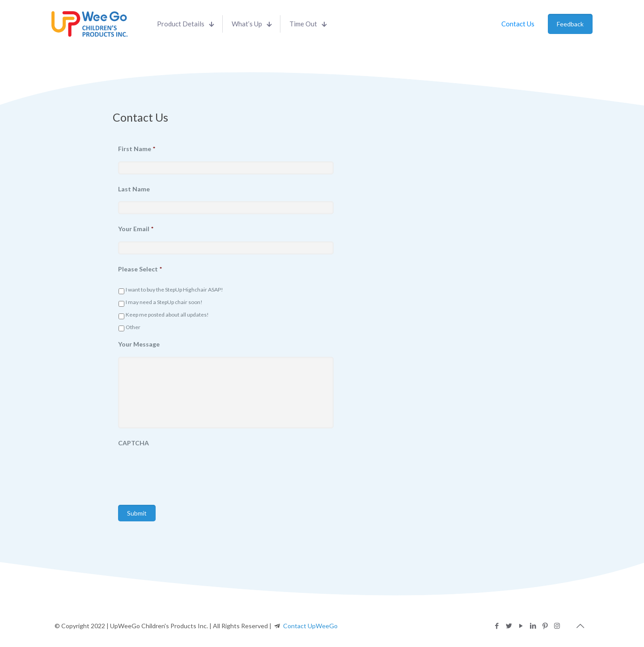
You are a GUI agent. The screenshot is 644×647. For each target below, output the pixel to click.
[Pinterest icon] (545, 626)
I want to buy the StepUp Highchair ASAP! (174, 290)
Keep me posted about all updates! (167, 315)
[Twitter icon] (509, 626)
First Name (137, 149)
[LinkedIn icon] (533, 626)
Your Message (139, 344)
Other (133, 327)
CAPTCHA (133, 443)
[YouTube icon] (521, 626)
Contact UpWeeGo (310, 626)
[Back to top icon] (580, 626)
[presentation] (186, 473)
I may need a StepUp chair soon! (164, 302)
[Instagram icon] (557, 626)
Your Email (136, 229)
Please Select (140, 269)
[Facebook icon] (497, 626)
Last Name (134, 189)
